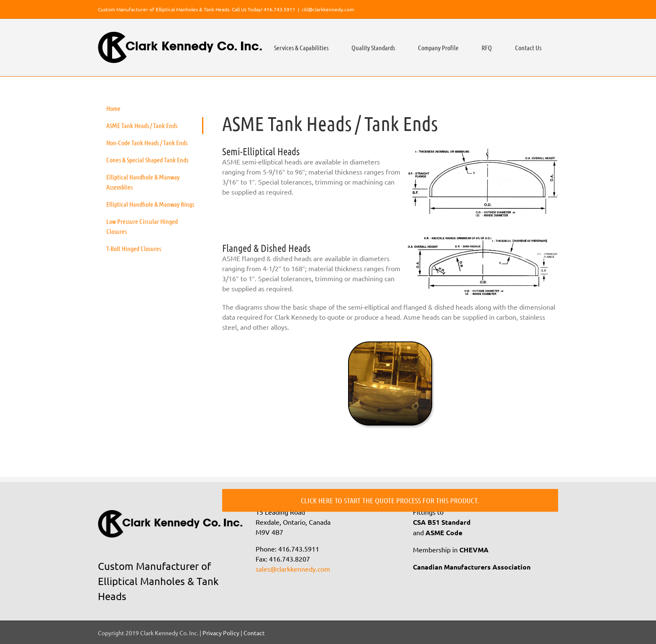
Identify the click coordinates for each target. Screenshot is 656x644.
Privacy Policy (221, 633)
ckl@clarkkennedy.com (328, 9)
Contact (254, 633)
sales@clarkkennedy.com (293, 569)
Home (113, 108)
